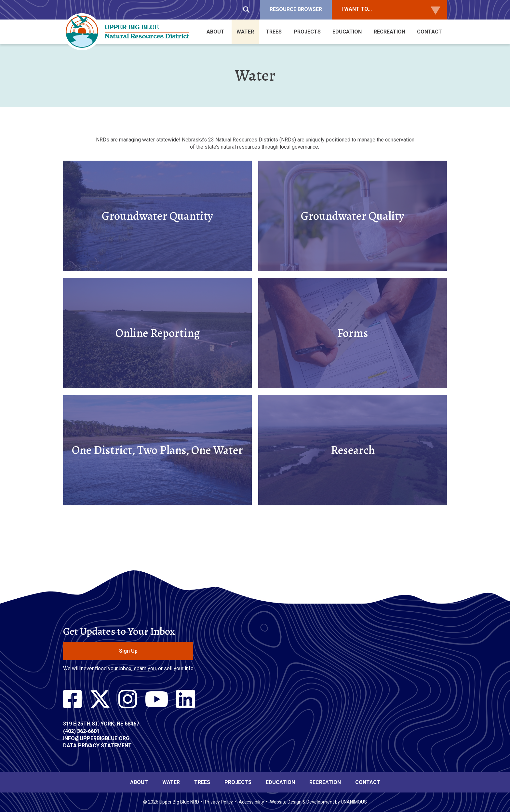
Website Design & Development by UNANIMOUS (318, 802)
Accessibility (251, 802)
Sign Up (128, 651)
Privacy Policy (219, 802)
